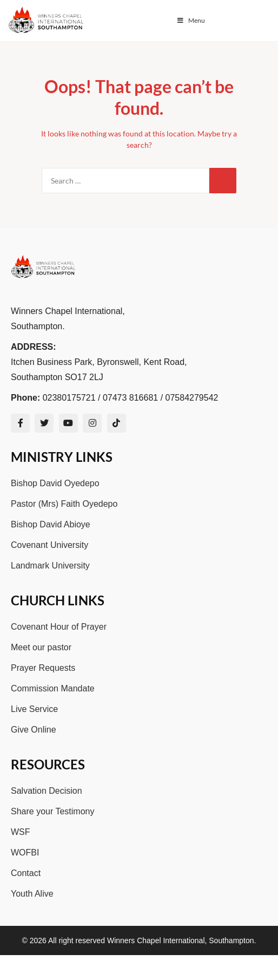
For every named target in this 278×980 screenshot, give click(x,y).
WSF (21, 832)
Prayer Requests (43, 668)
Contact (26, 873)
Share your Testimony (52, 811)
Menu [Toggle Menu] (190, 20)
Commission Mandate (53, 688)
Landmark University (50, 566)
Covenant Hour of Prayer (59, 627)
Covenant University (49, 545)
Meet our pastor (41, 647)
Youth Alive (32, 894)
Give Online (34, 730)
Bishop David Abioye (51, 524)
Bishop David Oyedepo (55, 483)
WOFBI (25, 852)
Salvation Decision (47, 791)
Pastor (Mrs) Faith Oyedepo (64, 504)
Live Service (34, 709)
